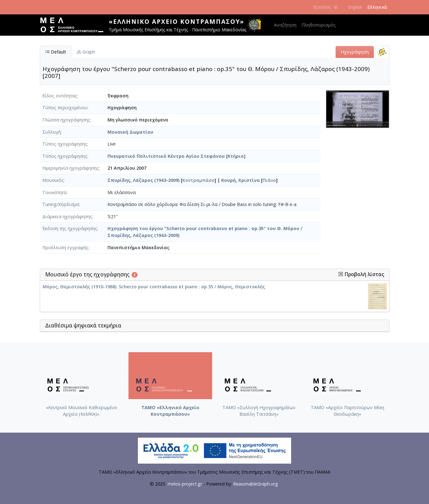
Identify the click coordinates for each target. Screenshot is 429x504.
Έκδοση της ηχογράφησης (70, 228)
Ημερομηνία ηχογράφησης (71, 168)
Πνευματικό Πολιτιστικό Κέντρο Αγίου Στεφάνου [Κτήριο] (176, 156)
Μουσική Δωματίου (130, 132)
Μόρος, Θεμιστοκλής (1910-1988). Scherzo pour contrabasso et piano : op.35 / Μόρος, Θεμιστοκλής (154, 287)
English (355, 7)
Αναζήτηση (285, 25)
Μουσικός (53, 180)
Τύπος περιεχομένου (65, 108)
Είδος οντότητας (60, 96)
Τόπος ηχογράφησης (65, 156)
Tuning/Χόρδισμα (61, 204)
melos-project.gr (185, 484)
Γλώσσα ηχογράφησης (66, 120)
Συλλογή (52, 132)
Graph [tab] (86, 52)
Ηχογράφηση (355, 52)
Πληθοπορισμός (319, 25)
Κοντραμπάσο (199, 180)
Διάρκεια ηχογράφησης (67, 216)
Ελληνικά (377, 7)
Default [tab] (56, 52)
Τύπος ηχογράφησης (65, 144)
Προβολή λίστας (361, 274)
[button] (341, 274)
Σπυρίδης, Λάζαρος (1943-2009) (144, 180)
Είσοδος (325, 7)
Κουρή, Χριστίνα (241, 180)
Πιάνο (269, 180)
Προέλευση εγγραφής (65, 247)
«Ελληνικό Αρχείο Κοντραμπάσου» (176, 21)
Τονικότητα (54, 192)
